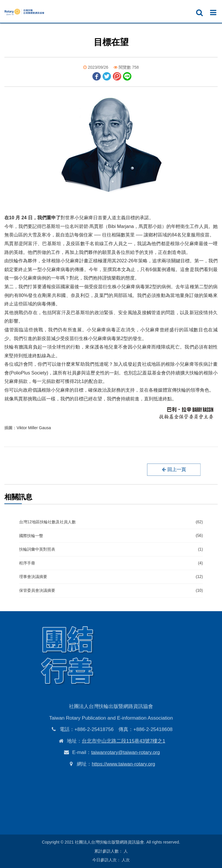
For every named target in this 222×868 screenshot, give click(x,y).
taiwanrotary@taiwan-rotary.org (125, 782)
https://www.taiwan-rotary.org (123, 794)
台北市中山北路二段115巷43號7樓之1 (124, 771)
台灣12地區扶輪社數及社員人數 (111, 534)
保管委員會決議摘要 (111, 578)
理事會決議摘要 (111, 570)
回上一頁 (145, 470)
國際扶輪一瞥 (111, 543)
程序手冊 (111, 561)
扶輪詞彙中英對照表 (111, 552)
